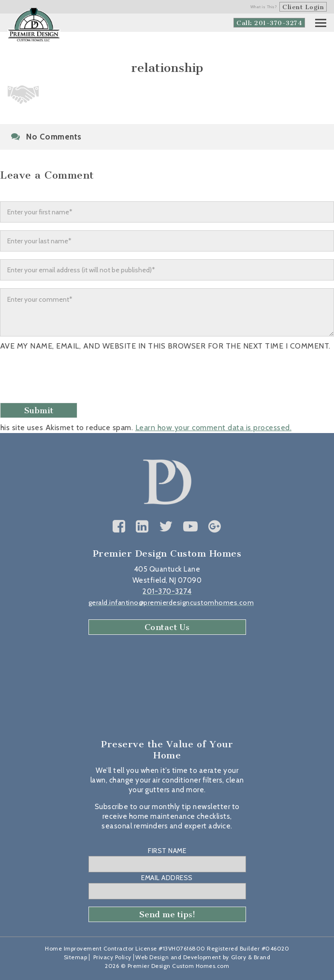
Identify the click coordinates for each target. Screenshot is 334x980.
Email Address (167, 878)
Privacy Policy (112, 957)
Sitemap (76, 957)
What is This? (264, 7)
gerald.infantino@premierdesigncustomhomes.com (171, 602)
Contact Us (167, 627)
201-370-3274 (167, 591)
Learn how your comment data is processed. (214, 427)
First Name (167, 851)
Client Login (303, 7)
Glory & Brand (251, 957)
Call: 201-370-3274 (269, 23)
